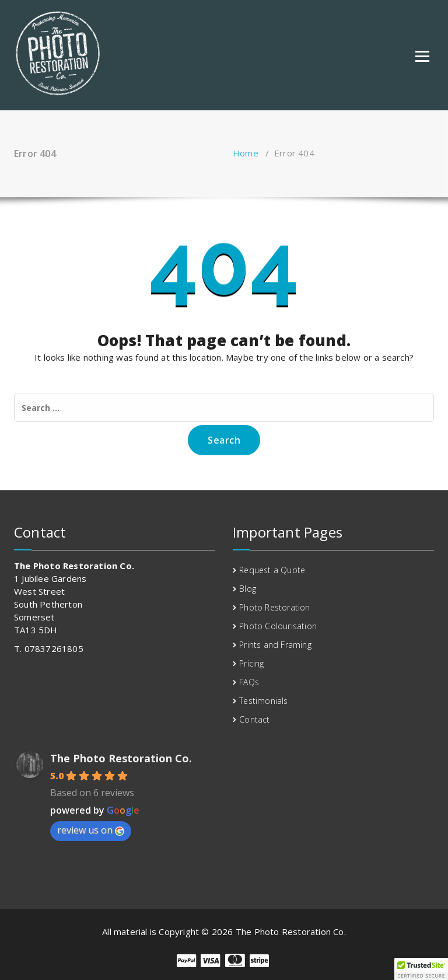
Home (246, 153)
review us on (91, 830)
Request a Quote (272, 570)
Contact (254, 719)
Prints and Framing (275, 645)
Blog (248, 589)
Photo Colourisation (278, 626)
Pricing (251, 663)
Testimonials (263, 701)
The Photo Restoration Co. (121, 758)
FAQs (249, 682)
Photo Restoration (274, 607)
